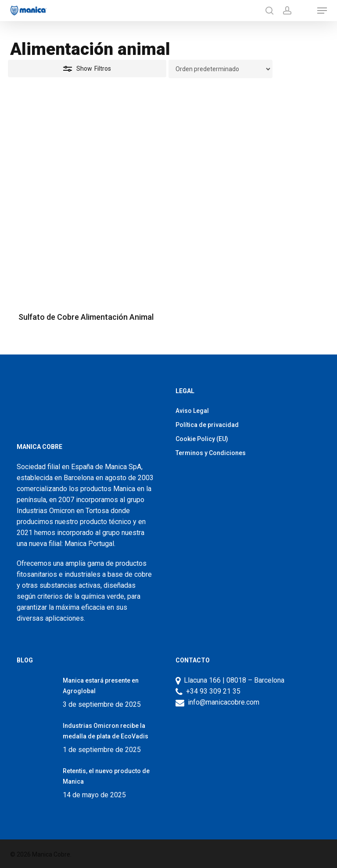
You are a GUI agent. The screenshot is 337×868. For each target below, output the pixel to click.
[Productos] (304, 11)
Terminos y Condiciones (211, 453)
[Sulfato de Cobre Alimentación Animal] (86, 205)
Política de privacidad (207, 425)
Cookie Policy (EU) (202, 439)
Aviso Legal (192, 411)
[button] (322, 11)
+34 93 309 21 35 (212, 691)
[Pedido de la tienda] (220, 69)
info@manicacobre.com (224, 702)
